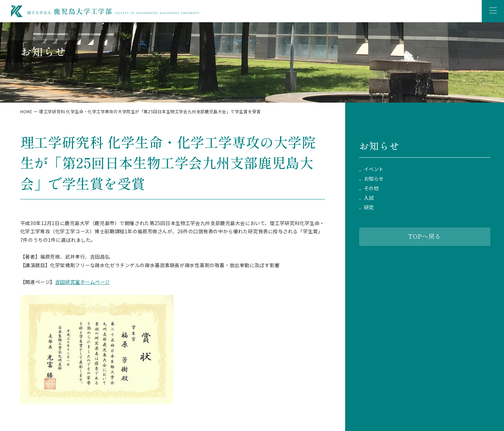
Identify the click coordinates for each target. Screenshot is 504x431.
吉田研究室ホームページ (83, 282)
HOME (26, 111)
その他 (371, 188)
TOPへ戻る (424, 236)
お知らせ (374, 179)
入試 (369, 198)
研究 (369, 207)
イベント (374, 169)
